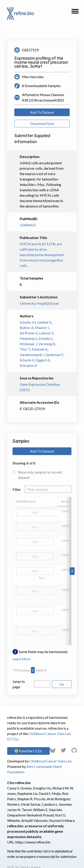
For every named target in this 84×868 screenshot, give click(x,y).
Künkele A (40, 349)
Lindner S (44, 322)
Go (62, 684)
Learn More (22, 659)
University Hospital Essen (39, 303)
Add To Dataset (42, 112)
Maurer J (42, 328)
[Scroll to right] (72, 571)
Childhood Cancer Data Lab (51, 761)
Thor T (25, 349)
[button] (75, 13)
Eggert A (43, 360)
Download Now (42, 123)
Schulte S (46, 338)
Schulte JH (28, 322)
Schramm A (28, 365)
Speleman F (55, 355)
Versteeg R (47, 344)
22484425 (28, 225)
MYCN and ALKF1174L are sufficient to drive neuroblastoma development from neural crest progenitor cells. (42, 255)
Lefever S (46, 333)
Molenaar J (28, 344)
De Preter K (29, 333)
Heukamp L (29, 338)
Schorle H (27, 360)
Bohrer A (27, 328)
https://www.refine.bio (33, 842)
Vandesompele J (32, 355)
